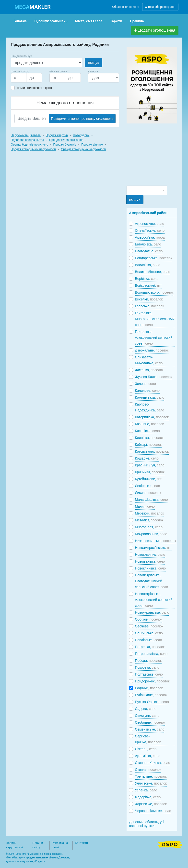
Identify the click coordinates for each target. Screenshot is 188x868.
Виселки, (149, 299)
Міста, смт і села (89, 21)
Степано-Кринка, (153, 763)
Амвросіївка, (150, 237)
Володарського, (154, 292)
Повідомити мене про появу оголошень (82, 119)
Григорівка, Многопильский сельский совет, (155, 319)
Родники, (149, 688)
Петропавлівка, (151, 654)
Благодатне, (149, 251)
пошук (93, 62)
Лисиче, (148, 493)
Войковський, (148, 285)
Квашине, (149, 424)
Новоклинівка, (150, 568)
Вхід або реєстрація (160, 7)
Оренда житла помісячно (66, 140)
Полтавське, (149, 674)
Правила (137, 21)
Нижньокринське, (155, 541)
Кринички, (150, 472)
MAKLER (33, 7)
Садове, (146, 709)
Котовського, (152, 451)
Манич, (145, 506)
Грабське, (149, 306)
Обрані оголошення (126, 7)
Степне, (148, 770)
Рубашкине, (151, 695)
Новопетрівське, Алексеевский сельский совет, (154, 600)
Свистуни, (147, 716)
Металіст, (149, 520)
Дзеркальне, (152, 350)
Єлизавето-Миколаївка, (149, 360)
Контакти (81, 843)
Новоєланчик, (150, 555)
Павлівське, (148, 640)
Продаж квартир (57, 135)
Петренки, (150, 647)
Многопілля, (149, 527)
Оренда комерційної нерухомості (83, 149)
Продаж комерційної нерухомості (33, 149)
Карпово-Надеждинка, (149, 407)
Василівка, (147, 265)
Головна (20, 21)
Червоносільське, (153, 811)
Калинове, (147, 391)
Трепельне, (151, 776)
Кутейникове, (148, 479)
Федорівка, (148, 797)
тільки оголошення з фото (34, 88)
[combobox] (147, 190)
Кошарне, (147, 458)
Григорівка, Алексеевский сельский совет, (154, 338)
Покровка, (147, 667)
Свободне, (150, 722)
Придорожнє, (152, 681)
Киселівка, (147, 431)
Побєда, (148, 661)
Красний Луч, (150, 465)
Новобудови (81, 135)
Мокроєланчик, (151, 534)
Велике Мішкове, (153, 272)
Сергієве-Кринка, (148, 739)
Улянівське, (151, 783)
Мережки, (149, 513)
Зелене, (145, 384)
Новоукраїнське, (152, 612)
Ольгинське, (149, 633)
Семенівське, (150, 729)
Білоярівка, (148, 244)
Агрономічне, (149, 224)
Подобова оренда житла (27, 140)
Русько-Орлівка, (152, 702)
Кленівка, (149, 438)
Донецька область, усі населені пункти (147, 824)
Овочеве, (149, 626)
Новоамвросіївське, (153, 548)
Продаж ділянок (92, 145)
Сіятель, (146, 749)
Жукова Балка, (153, 377)
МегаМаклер (14, 858)
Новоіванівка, (150, 561)
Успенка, (146, 790)
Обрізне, (148, 619)
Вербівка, (147, 279)
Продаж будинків (65, 145)
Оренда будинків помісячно (29, 145)
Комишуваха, (150, 397)
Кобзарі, (148, 445)
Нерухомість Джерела (26, 135)
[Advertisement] (157, 154)
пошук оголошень (51, 21)
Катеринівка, (152, 417)
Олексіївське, (150, 231)
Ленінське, (147, 486)
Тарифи (116, 21)
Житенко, (149, 370)
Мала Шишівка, (151, 500)
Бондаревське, (153, 258)
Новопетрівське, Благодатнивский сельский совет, (151, 581)
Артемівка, (147, 756)
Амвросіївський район (148, 213)
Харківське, (151, 804)
